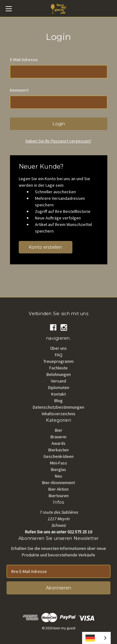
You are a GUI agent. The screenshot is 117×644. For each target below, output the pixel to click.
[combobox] (96, 638)
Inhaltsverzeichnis (59, 414)
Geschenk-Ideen (58, 456)
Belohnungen (59, 374)
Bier (59, 430)
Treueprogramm (58, 361)
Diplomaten (59, 387)
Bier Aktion (58, 489)
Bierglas (58, 469)
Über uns (58, 348)
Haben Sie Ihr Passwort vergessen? (58, 141)
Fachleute (58, 368)
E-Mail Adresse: (24, 60)
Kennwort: (19, 90)
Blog (58, 401)
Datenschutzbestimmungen (58, 407)
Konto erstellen (45, 247)
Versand (58, 381)
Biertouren (59, 496)
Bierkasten (58, 450)
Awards (58, 443)
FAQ (59, 355)
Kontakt (58, 394)
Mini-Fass (58, 463)
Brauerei (58, 437)
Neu (58, 476)
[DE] (96, 638)
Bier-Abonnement (58, 483)
